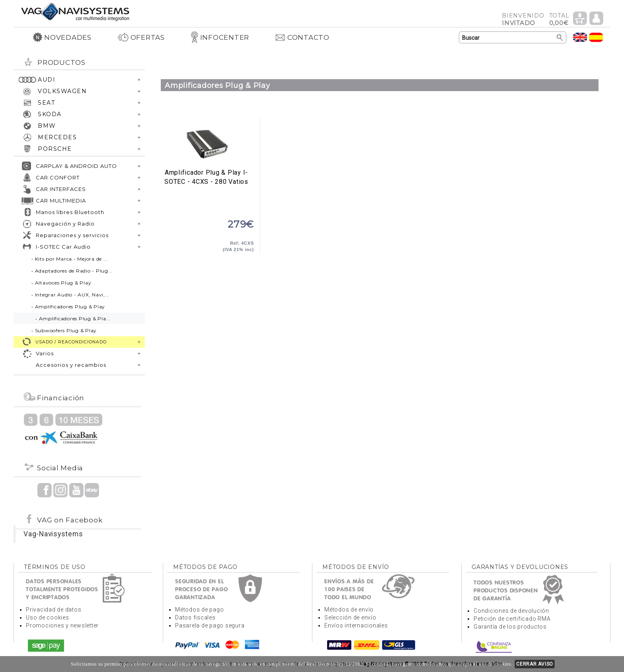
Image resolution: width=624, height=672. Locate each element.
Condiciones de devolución (511, 611)
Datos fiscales (195, 617)
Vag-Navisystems (53, 534)
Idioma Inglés (580, 37)
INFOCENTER (220, 37)
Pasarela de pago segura (210, 625)
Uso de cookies (48, 617)
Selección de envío (350, 617)
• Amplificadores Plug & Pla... (73, 318)
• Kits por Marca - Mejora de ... (70, 259)
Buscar (560, 38)
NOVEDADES (62, 37)
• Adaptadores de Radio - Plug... (72, 271)
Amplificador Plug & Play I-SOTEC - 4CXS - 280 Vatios (206, 143)
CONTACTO (302, 37)
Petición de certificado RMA (512, 619)
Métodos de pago (199, 610)
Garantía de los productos (510, 627)
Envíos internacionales (356, 625)
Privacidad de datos (54, 610)
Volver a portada (75, 11)
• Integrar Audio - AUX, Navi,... (70, 295)
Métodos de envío (349, 610)
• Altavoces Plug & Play (61, 283)
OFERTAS (141, 37)
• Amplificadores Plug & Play (68, 307)
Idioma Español (596, 37)
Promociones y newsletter (62, 625)
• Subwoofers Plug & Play (64, 330)
